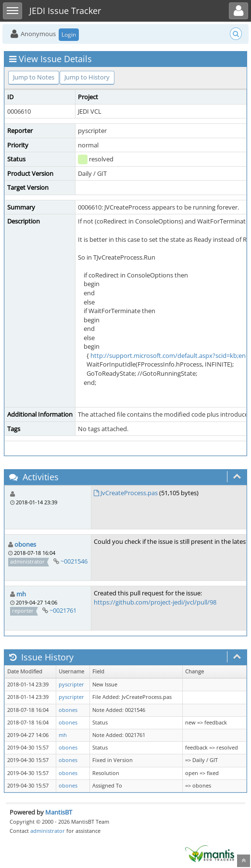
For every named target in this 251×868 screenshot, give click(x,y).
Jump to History (87, 77)
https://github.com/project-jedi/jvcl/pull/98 (155, 602)
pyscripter (71, 684)
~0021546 (74, 561)
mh (21, 594)
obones (25, 544)
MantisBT (59, 812)
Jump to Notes (34, 77)
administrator (48, 831)
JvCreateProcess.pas (129, 493)
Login (69, 34)
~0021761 (63, 610)
